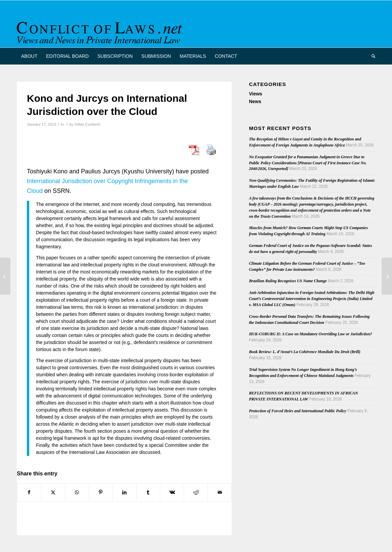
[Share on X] (53, 492)
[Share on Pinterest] (101, 492)
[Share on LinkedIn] (125, 492)
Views (255, 94)
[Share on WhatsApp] (77, 492)
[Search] (371, 56)
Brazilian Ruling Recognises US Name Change (288, 281)
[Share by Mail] (220, 492)
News (255, 101)
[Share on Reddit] (196, 492)
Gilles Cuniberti (88, 124)
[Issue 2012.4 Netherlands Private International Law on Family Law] (387, 276)
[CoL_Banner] (101, 30)
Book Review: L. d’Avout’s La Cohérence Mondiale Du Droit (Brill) (305, 352)
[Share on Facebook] (29, 492)
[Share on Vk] (172, 492)
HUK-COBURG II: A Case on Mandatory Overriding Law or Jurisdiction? (311, 334)
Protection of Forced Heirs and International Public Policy (298, 411)
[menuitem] (29, 56)
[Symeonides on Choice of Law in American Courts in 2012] (5, 276)
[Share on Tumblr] (148, 492)
